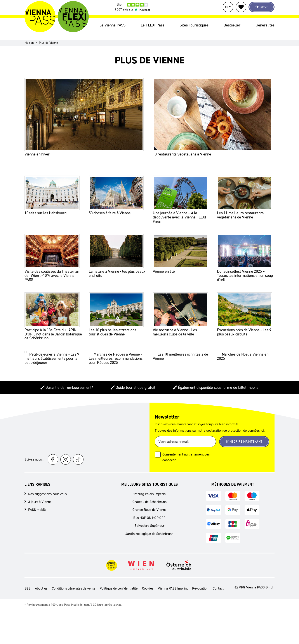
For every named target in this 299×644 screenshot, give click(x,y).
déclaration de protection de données (233, 428)
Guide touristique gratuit (136, 385)
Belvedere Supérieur (149, 523)
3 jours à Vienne (40, 499)
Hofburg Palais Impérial (149, 491)
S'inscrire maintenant (244, 439)
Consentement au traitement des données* (186, 455)
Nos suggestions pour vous (47, 491)
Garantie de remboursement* (69, 385)
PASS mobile (37, 507)
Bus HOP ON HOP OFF (149, 515)
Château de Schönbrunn (149, 499)
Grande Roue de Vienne (149, 507)
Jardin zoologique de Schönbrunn (149, 531)
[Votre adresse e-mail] (185, 439)
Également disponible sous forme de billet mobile (218, 385)
